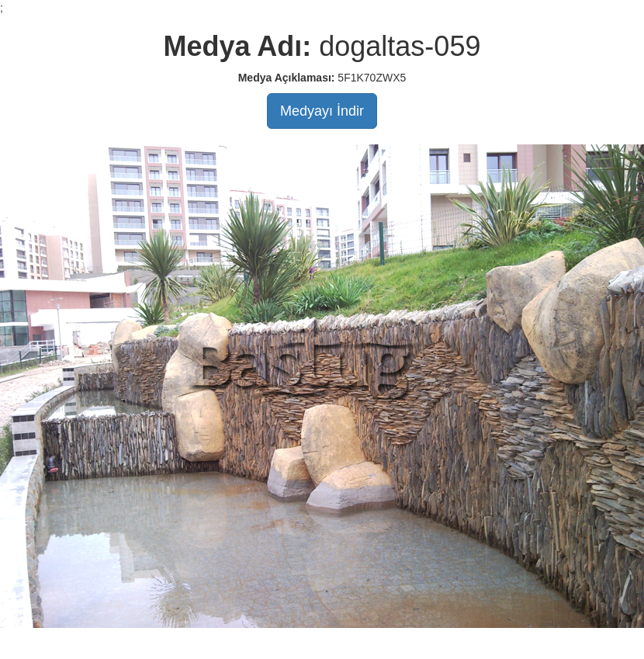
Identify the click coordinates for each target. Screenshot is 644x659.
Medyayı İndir (322, 111)
